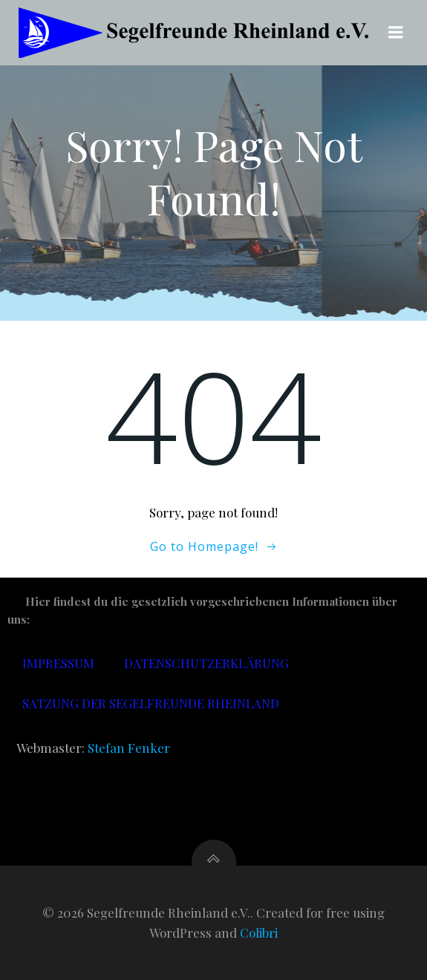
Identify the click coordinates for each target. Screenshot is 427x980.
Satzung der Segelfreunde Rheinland (151, 703)
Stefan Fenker (129, 748)
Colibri (259, 932)
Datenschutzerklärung (206, 663)
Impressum (58, 663)
